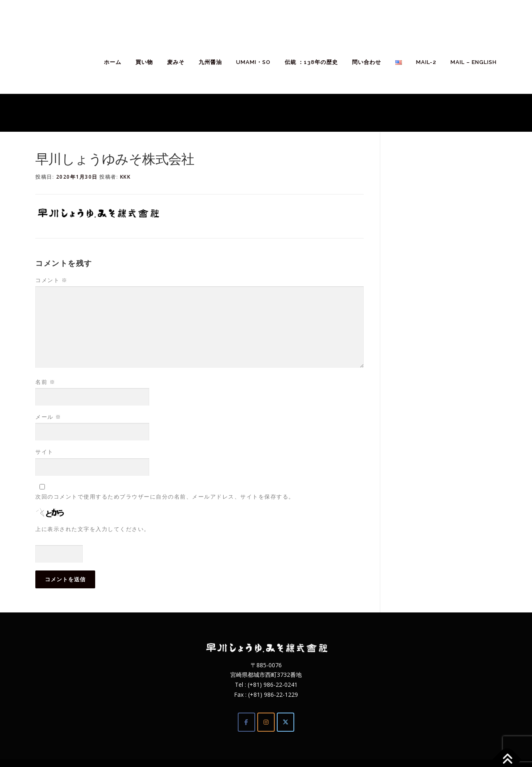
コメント (51, 280)
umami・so (253, 62)
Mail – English (474, 62)
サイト (44, 452)
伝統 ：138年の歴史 (311, 62)
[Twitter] (286, 722)
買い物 (144, 62)
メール (48, 417)
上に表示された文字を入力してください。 (93, 529)
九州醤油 (210, 62)
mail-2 (426, 62)
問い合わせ (367, 62)
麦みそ (176, 62)
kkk (126, 177)
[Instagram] (266, 722)
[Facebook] (246, 722)
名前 (45, 382)
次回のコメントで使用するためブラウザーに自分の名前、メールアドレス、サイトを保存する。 (165, 497)
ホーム (113, 62)
